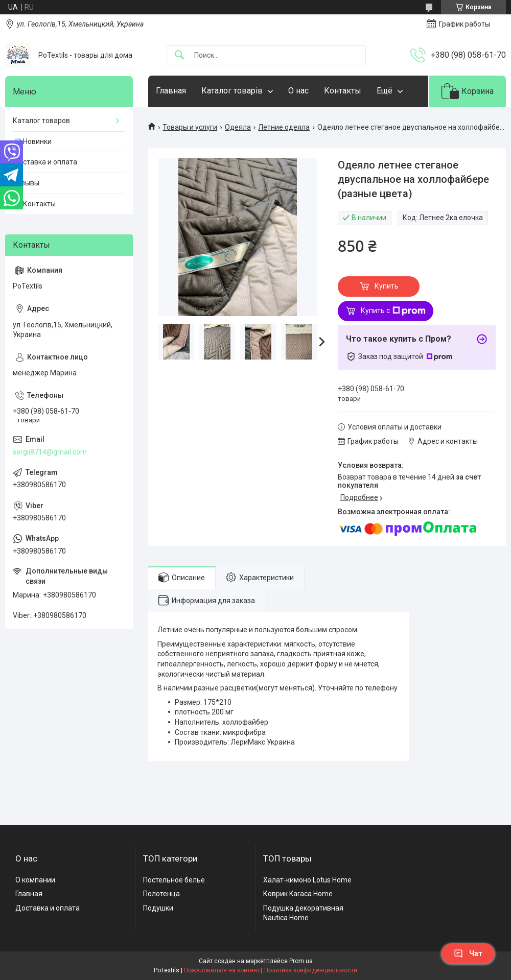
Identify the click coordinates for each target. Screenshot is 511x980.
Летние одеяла (284, 127)
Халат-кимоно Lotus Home (307, 880)
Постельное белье (174, 880)
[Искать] (179, 55)
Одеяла (238, 127)
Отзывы (26, 183)
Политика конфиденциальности (311, 970)
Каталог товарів (232, 91)
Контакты (343, 91)
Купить (387, 286)
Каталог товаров (41, 121)
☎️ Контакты (34, 204)
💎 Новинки (32, 141)
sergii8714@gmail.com (50, 452)
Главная (171, 91)
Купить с (393, 311)
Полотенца (161, 894)
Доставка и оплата (45, 162)
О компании (35, 880)
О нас (298, 91)
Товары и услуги (190, 127)
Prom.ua (301, 961)
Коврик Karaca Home (298, 894)
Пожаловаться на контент (222, 970)
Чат (468, 953)
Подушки (158, 908)
